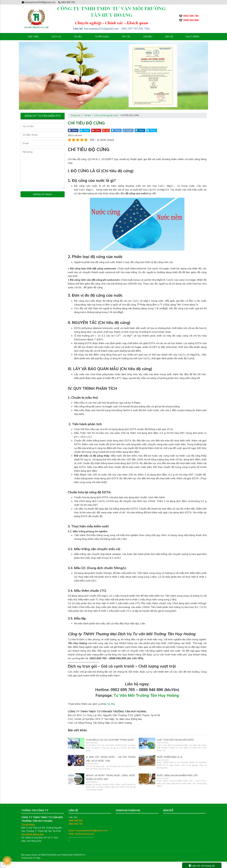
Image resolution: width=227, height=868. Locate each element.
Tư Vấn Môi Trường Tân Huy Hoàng (146, 695)
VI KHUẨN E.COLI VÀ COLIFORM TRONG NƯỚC (110, 740)
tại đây (111, 704)
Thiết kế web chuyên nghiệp (56, 858)
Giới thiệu (33, 37)
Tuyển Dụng (102, 37)
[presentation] (23, 76)
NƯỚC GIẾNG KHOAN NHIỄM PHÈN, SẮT (177, 775)
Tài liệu (78, 37)
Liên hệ (169, 37)
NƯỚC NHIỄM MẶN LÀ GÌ (169, 757)
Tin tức (126, 37)
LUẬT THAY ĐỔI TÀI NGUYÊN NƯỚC (176, 740)
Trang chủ (76, 115)
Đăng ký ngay (43, 194)
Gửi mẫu (148, 37)
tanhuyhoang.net (84, 834)
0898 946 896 (76, 821)
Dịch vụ (56, 37)
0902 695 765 (67, 2)
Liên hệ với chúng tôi (202, 866)
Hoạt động (192, 37)
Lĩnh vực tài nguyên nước (106, 115)
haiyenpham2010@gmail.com (38, 2)
